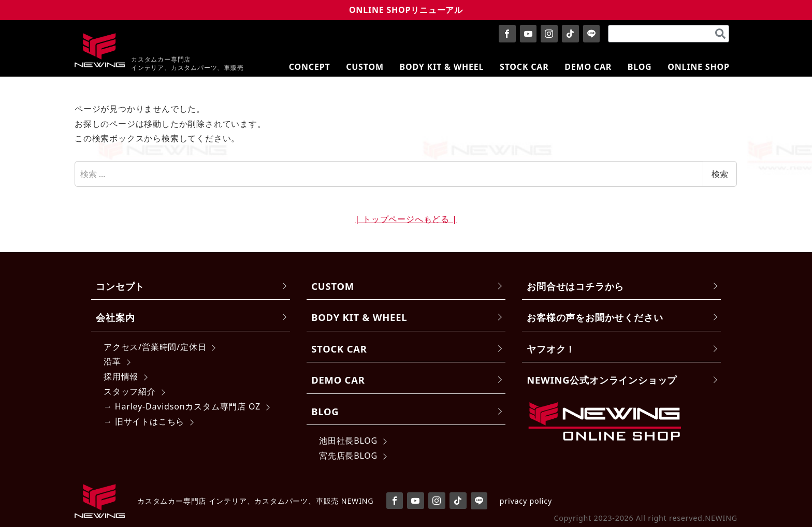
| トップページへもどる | (406, 219)
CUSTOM (333, 286)
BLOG (325, 411)
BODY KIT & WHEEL (359, 317)
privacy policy (526, 501)
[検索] (720, 34)
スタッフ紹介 (130, 391)
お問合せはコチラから (575, 286)
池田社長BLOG (348, 441)
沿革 (112, 361)
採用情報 (121, 376)
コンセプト (120, 286)
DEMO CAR (338, 380)
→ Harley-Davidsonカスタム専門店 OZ (182, 406)
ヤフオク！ (551, 349)
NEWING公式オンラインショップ (602, 380)
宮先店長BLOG (348, 456)
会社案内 (115, 317)
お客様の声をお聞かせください (595, 317)
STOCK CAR (339, 349)
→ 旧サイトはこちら (144, 421)
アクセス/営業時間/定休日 (155, 347)
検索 (720, 174)
